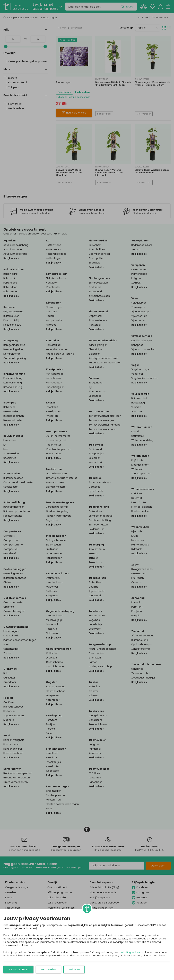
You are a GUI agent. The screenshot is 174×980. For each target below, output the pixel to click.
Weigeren (74, 969)
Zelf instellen (48, 969)
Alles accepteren (19, 969)
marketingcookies (129, 952)
